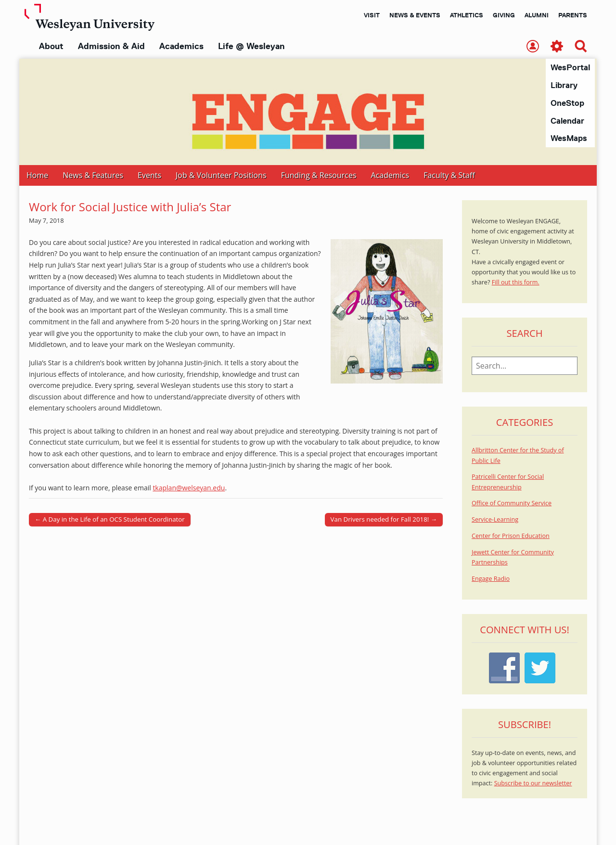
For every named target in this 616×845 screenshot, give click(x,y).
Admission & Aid (111, 46)
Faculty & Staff (449, 176)
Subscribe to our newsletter (533, 784)
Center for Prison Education (511, 536)
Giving (504, 15)
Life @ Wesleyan (251, 46)
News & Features (93, 176)
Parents (573, 15)
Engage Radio (491, 579)
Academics (181, 46)
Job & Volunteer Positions (221, 176)
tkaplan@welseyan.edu (189, 488)
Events (149, 176)
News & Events (415, 15)
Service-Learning (495, 520)
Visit (372, 15)
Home (37, 176)
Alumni (537, 15)
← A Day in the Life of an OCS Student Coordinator (110, 520)
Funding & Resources (319, 176)
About (51, 46)
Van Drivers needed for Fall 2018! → (384, 520)
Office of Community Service (512, 504)
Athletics (467, 15)
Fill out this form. (516, 283)
